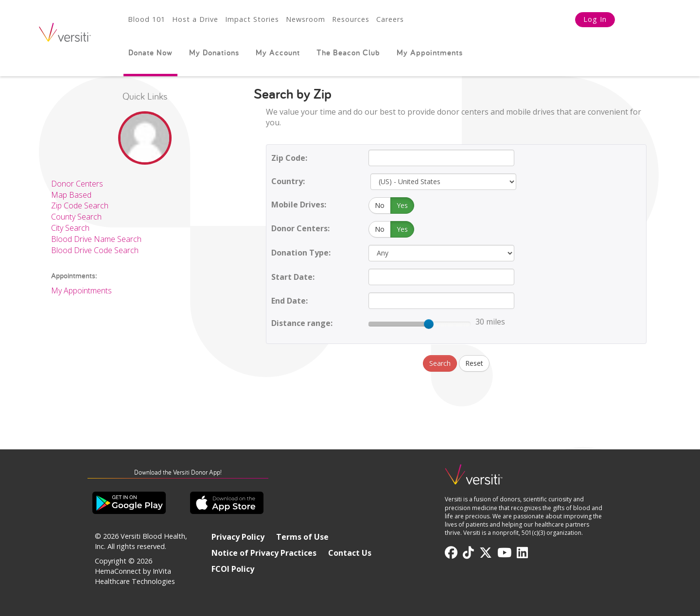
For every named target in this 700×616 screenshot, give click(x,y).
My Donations (214, 52)
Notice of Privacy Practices (264, 553)
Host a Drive (195, 19)
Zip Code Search (80, 205)
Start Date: (293, 277)
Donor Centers (77, 184)
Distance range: (302, 323)
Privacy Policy (238, 537)
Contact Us (350, 553)
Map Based (71, 195)
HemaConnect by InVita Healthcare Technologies (135, 576)
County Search (76, 217)
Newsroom (306, 19)
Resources (351, 19)
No (380, 205)
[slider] (429, 324)
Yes (402, 205)
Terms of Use (302, 537)
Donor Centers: (300, 228)
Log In (595, 19)
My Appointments (430, 52)
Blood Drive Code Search (95, 250)
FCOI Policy (233, 569)
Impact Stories (252, 19)
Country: (288, 181)
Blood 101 (147, 19)
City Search (70, 228)
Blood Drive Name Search (96, 239)
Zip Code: (289, 158)
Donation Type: (301, 253)
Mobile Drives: (299, 205)
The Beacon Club (348, 52)
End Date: (289, 301)
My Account (278, 52)
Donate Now (150, 52)
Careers (390, 19)
